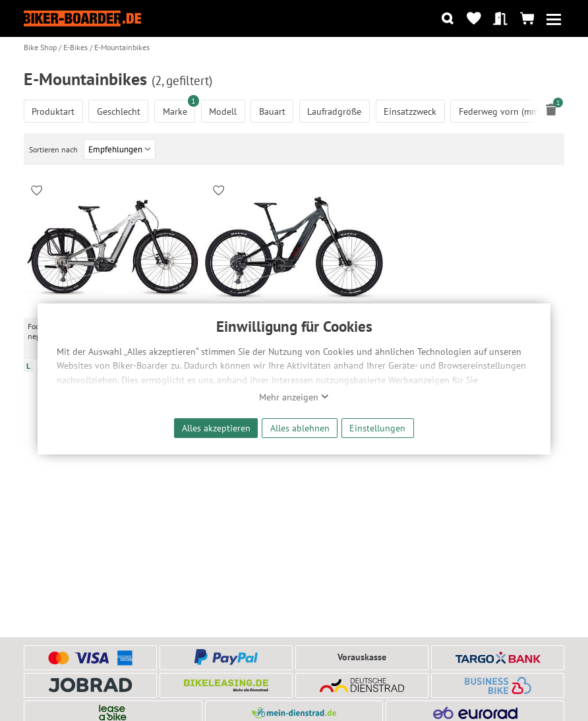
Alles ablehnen (300, 428)
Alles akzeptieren (216, 428)
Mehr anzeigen (294, 397)
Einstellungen (377, 428)
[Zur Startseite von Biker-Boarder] (82, 18)
